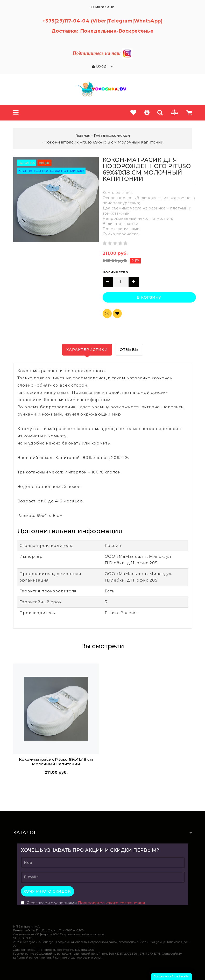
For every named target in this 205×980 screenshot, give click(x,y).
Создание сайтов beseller (171, 976)
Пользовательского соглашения (111, 903)
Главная (83, 135)
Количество (115, 272)
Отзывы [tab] (129, 350)
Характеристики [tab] (87, 350)
